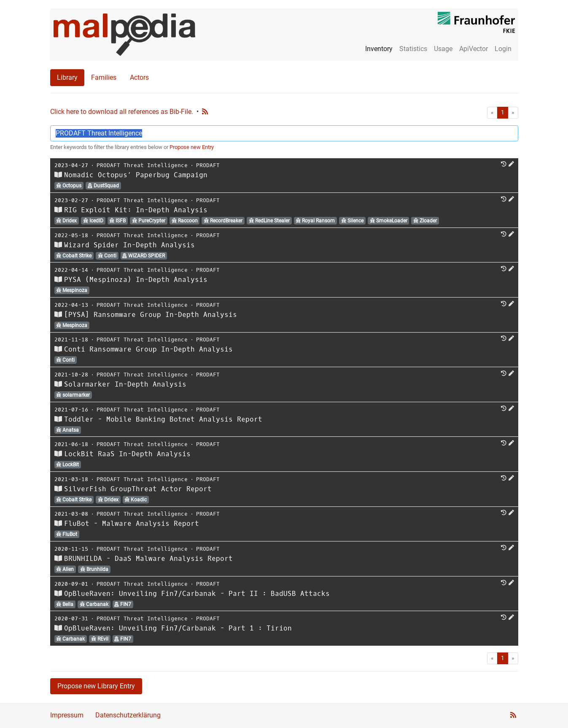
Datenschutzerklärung (128, 715)
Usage (443, 49)
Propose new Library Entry (96, 686)
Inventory (379, 49)
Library (67, 77)
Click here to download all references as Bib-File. (122, 112)
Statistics (413, 49)
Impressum (67, 715)
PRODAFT (208, 165)
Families (104, 77)
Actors (139, 77)
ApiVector (474, 49)
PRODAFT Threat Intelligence (142, 165)
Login (503, 49)
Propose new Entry (192, 147)
